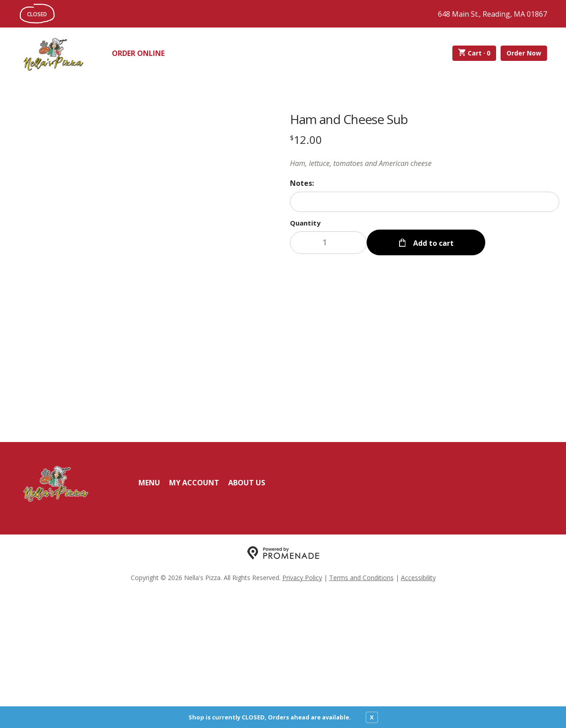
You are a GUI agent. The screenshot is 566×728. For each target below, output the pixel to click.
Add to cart (433, 243)
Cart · (474, 53)
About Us (247, 617)
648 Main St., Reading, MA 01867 (492, 14)
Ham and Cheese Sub (349, 119)
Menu (149, 617)
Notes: (302, 183)
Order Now (524, 53)
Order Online (138, 53)
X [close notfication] (372, 717)
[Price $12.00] (306, 140)
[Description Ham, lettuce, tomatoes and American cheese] (425, 163)
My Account (194, 617)
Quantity (305, 223)
